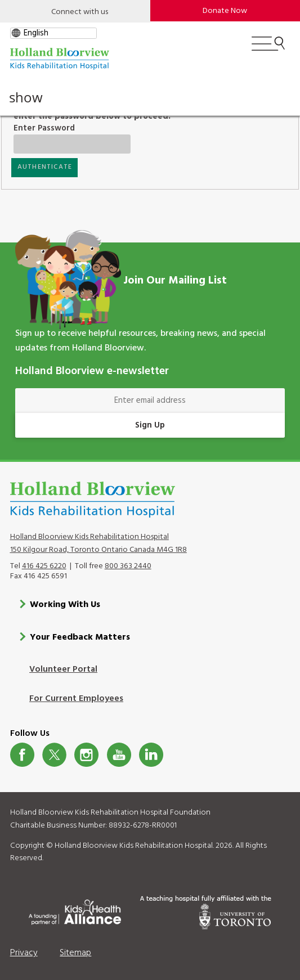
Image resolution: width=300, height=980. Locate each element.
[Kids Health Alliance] (75, 910)
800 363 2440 (128, 566)
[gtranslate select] (53, 33)
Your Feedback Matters (80, 637)
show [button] (26, 97)
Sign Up (150, 425)
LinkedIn (151, 754)
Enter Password (62, 129)
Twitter (54, 754)
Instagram (86, 754)
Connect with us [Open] (80, 12)
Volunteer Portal (63, 669)
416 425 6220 (44, 566)
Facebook (22, 754)
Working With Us (65, 604)
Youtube (119, 754)
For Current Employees (76, 699)
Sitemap (75, 952)
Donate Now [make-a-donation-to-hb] (225, 11)
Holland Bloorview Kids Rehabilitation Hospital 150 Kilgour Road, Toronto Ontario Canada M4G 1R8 (98, 543)
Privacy (24, 952)
